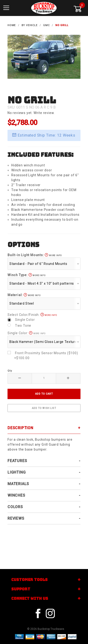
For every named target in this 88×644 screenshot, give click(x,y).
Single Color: (27, 333)
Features (17, 461)
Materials (18, 484)
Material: (24, 295)
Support (21, 589)
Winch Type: (26, 275)
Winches (16, 495)
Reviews (16, 518)
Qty (10, 371)
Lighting (17, 472)
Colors (15, 507)
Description (20, 428)
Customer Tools (29, 580)
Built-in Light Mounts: (35, 255)
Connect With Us (30, 599)
